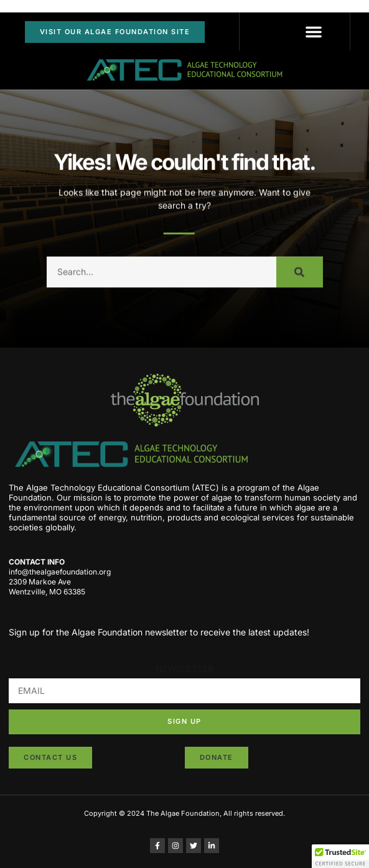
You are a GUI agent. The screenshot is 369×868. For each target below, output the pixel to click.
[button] (314, 32)
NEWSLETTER (184, 669)
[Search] (300, 277)
